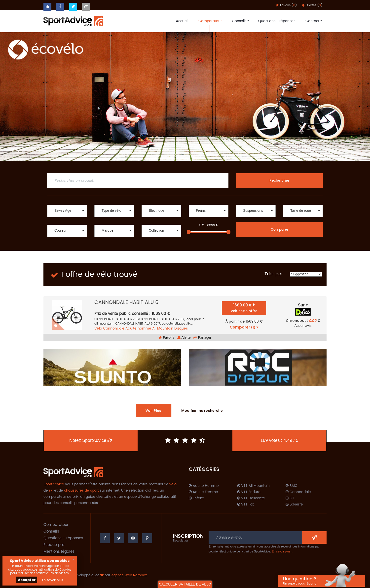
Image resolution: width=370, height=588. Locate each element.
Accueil (182, 21)
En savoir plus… (282, 551)
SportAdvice (54, 484)
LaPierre (294, 504)
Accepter (27, 580)
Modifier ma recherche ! (203, 411)
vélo (173, 484)
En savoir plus (53, 580)
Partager (202, 337)
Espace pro (54, 545)
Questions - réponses (277, 21)
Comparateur (210, 21)
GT (290, 498)
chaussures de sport (81, 490)
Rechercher (279, 181)
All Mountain (163, 328)
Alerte (184, 337)
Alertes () (312, 5)
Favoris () (286, 5)
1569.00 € (244, 308)
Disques (181, 328)
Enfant (196, 498)
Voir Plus (153, 411)
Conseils (240, 21)
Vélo (98, 328)
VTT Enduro (249, 492)
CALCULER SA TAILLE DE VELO (185, 584)
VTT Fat (245, 504)
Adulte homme (138, 328)
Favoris (166, 337)
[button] (67, 211)
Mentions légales (59, 552)
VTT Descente (251, 498)
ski (51, 490)
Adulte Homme (204, 486)
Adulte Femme (203, 492)
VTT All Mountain (253, 486)
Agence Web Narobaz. (129, 575)
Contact (313, 21)
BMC (292, 486)
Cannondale (114, 328)
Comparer (279, 230)
